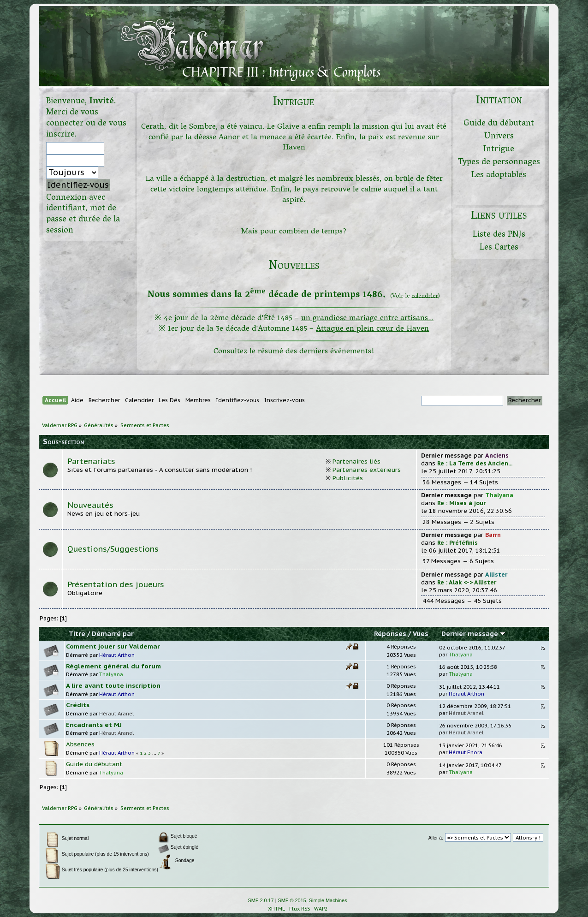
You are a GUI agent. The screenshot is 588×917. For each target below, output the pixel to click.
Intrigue (499, 150)
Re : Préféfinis (457, 543)
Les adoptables (499, 176)
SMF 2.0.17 (261, 900)
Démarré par (113, 634)
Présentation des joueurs (116, 584)
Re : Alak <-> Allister (467, 582)
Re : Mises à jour (461, 503)
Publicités (348, 478)
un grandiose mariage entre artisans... (367, 319)
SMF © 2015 (292, 900)
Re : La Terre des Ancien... (475, 463)
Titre (77, 634)
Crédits (78, 705)
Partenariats (91, 461)
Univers (499, 137)
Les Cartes (499, 248)
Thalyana (499, 495)
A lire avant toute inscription (113, 685)
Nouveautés (90, 505)
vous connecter (72, 118)
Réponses (390, 634)
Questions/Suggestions (113, 549)
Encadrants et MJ (94, 725)
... (155, 753)
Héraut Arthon (117, 655)
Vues (421, 634)
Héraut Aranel (117, 713)
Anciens (497, 456)
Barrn (493, 535)
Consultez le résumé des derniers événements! (294, 352)
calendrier (425, 296)
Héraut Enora (466, 752)
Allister (496, 575)
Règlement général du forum (113, 666)
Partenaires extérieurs (367, 470)
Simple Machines (328, 900)
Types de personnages (499, 163)
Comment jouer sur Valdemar (113, 646)
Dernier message (473, 634)
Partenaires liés (356, 461)
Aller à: (436, 838)
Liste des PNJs (499, 235)
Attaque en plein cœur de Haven (372, 329)
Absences (80, 744)
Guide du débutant (499, 124)
